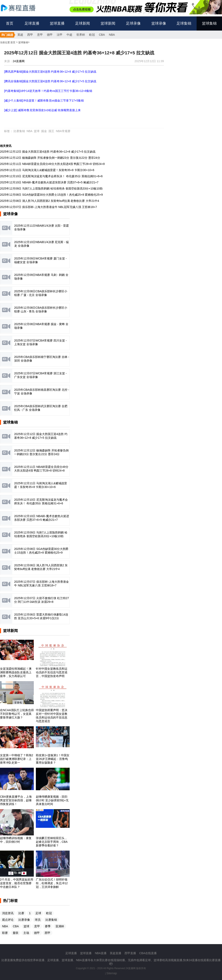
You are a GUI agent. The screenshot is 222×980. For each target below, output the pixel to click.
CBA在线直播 (148, 953)
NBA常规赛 (63, 131)
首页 (10, 23)
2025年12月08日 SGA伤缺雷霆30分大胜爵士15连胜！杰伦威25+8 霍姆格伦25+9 (51, 195)
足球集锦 (184, 23)
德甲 (50, 35)
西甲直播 (130, 953)
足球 (38, 913)
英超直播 (116, 953)
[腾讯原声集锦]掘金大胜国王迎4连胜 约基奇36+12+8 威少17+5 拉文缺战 (50, 72)
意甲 (40, 35)
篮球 (37, 131)
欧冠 (92, 35)
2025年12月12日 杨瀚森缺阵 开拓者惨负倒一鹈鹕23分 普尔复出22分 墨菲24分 (50, 158)
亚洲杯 (60, 926)
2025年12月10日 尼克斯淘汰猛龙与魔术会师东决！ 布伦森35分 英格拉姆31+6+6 (51, 176)
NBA (112, 35)
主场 (26, 933)
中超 (69, 35)
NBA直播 (101, 953)
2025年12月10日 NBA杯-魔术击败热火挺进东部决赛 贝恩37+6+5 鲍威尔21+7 (49, 182)
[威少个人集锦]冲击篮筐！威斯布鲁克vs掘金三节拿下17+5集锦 (44, 101)
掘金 (44, 131)
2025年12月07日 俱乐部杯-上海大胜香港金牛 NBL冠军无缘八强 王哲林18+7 (48, 207)
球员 (38, 920)
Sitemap (112, 973)
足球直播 (32, 23)
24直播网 (19, 61)
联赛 (5, 933)
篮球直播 (57, 23)
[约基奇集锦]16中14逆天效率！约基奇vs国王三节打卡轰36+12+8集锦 (48, 91)
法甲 (60, 35)
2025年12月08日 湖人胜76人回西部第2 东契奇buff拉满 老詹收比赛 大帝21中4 (50, 201)
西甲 (30, 35)
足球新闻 (83, 23)
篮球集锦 (209, 23)
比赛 (21, 913)
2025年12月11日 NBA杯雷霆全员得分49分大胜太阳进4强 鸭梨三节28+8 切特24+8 (52, 164)
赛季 (48, 926)
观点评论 (8, 920)
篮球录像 (159, 23)
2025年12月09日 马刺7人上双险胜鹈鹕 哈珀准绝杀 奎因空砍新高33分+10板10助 (51, 188)
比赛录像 (24, 920)
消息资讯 (8, 913)
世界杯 (81, 35)
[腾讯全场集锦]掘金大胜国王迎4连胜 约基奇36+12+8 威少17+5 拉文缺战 (50, 81)
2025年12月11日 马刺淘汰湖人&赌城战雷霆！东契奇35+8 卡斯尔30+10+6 (47, 170)
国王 (51, 131)
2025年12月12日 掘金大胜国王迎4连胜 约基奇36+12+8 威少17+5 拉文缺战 (48, 152)
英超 (20, 35)
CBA (102, 35)
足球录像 (133, 23)
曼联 (16, 933)
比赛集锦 (19, 131)
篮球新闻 (108, 23)
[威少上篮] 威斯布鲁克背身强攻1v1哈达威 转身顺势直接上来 (42, 110)
